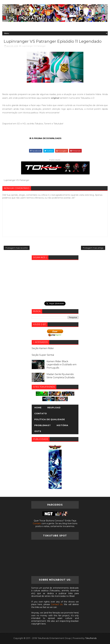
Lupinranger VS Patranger (34, 46)
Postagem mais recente (17, 248)
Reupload (54, 408)
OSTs (38, 431)
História (62, 425)
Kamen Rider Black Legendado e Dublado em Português (62, 365)
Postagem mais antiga (93, 248)
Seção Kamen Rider (43, 348)
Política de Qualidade (50, 419)
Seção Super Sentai (43, 355)
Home (38, 408)
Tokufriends (91, 638)
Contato (41, 413)
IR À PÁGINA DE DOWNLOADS (45, 138)
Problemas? (43, 425)
